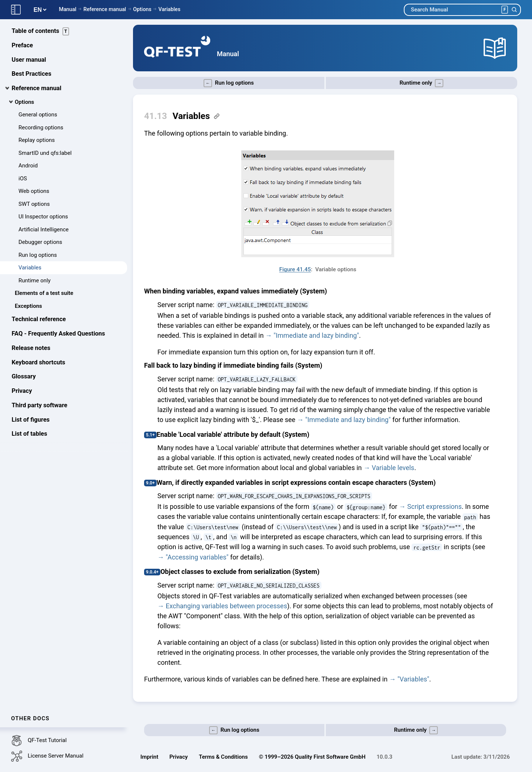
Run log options (38, 256)
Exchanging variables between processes (226, 606)
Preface (23, 46)
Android (28, 166)
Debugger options (40, 243)
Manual (67, 9)
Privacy (22, 392)
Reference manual (105, 9)
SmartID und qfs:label (45, 154)
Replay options (37, 141)
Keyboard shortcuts (39, 363)
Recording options (41, 128)
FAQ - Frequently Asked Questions (59, 334)
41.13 (156, 116)
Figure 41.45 (295, 269)
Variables (170, 9)
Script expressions (434, 506)
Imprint (149, 757)
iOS (23, 179)
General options (38, 115)
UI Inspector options (43, 217)
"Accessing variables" (197, 557)
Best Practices (32, 74)
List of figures (31, 420)
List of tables (30, 434)
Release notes (31, 349)
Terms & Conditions (223, 757)
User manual (29, 60)
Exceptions (28, 307)
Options (142, 9)
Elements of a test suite (44, 294)
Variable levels (393, 468)
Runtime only (35, 281)
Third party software (40, 406)
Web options (34, 192)
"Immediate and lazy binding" (316, 335)
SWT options (34, 205)
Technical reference (39, 320)
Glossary (24, 377)
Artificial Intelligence (44, 230)
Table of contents (41, 32)
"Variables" (413, 679)
